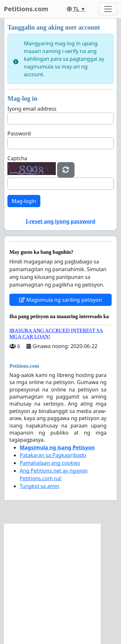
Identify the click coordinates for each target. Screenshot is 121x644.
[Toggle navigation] (108, 9)
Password (19, 133)
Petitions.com (26, 9)
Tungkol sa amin (40, 486)
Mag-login (24, 201)
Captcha (17, 158)
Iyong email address (32, 109)
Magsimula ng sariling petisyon (60, 300)
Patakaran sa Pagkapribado (53, 455)
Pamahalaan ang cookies (50, 463)
